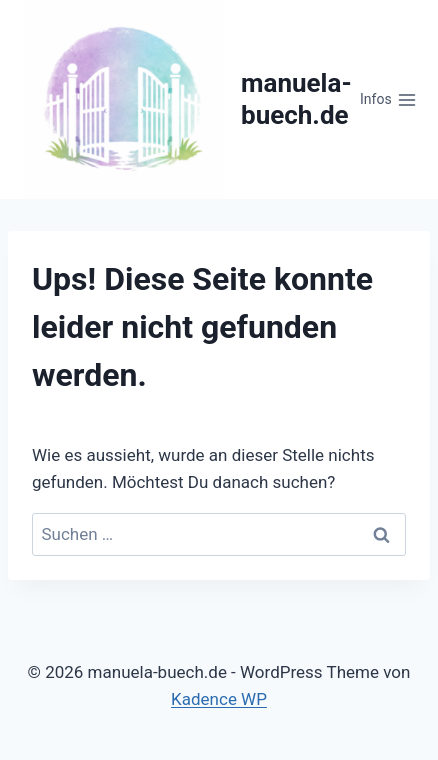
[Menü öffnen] (388, 100)
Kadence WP (219, 699)
